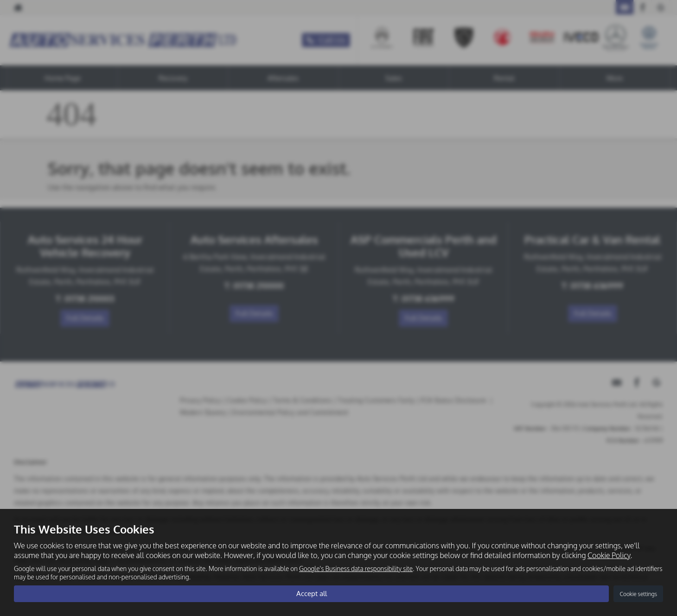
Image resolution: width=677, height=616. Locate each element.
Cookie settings (638, 594)
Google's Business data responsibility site (356, 568)
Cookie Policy (609, 554)
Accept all (311, 593)
